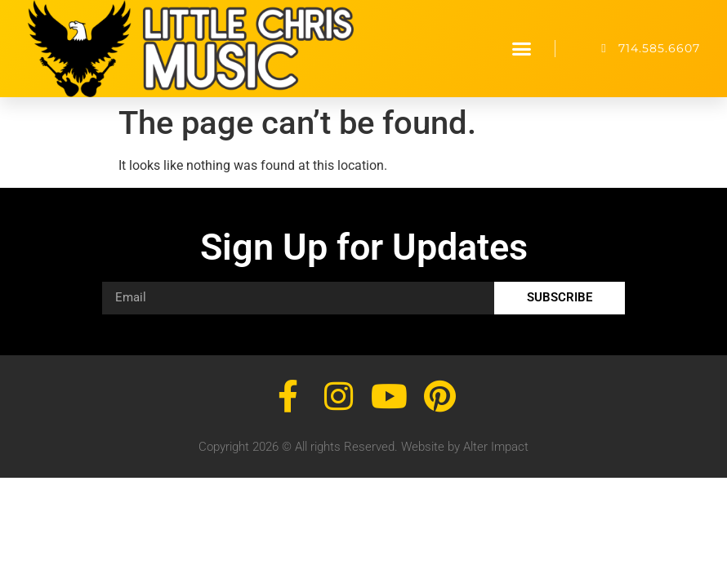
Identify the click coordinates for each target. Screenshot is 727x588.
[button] (522, 49)
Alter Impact (496, 447)
